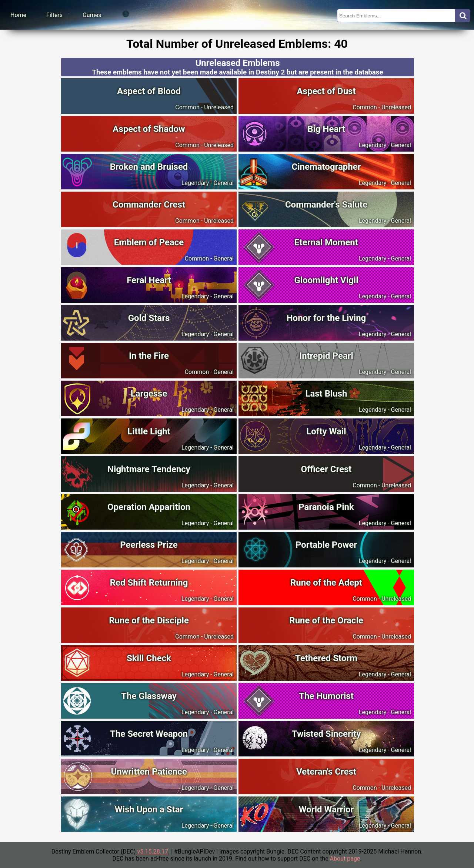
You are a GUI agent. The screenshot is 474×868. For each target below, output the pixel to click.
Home (18, 15)
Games (92, 15)
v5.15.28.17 (153, 852)
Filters (54, 15)
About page (345, 859)
